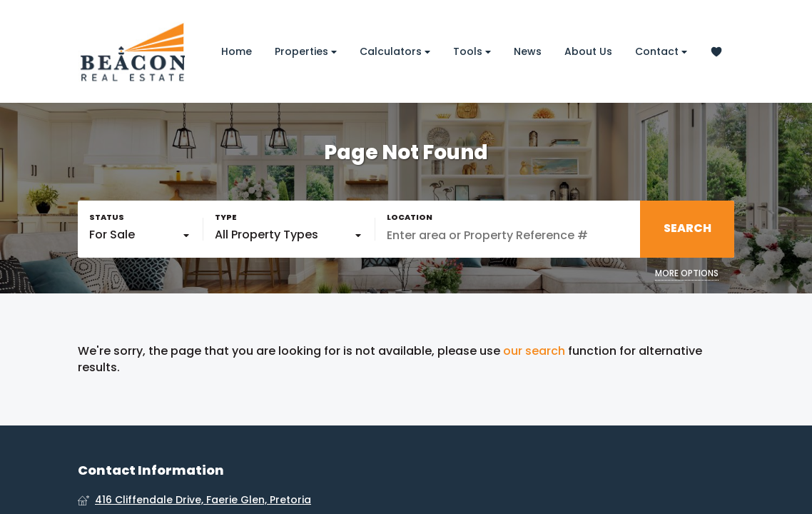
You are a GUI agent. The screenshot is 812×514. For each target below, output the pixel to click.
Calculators (395, 52)
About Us (588, 51)
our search (534, 351)
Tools (472, 52)
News (528, 51)
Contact (661, 52)
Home (237, 51)
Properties (306, 52)
